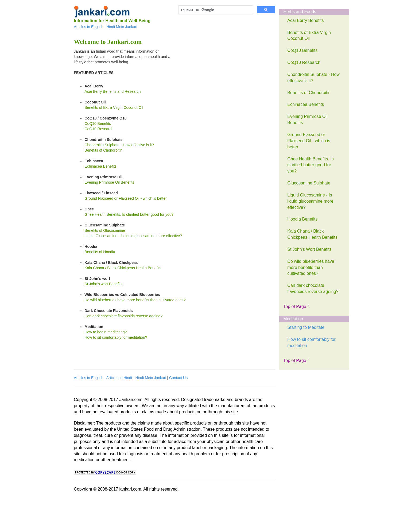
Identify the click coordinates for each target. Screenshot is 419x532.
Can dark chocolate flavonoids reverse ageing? (123, 316)
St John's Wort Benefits (309, 249)
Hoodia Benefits (302, 219)
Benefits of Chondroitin (103, 150)
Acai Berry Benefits (305, 20)
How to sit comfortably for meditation (311, 342)
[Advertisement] (219, 82)
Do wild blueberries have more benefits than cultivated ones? (135, 300)
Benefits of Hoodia (100, 252)
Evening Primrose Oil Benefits (109, 182)
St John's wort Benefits (103, 284)
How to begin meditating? (106, 332)
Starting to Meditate (306, 327)
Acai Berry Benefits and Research (112, 91)
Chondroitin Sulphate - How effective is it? (119, 145)
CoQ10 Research (99, 129)
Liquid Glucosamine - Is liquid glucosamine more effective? (133, 236)
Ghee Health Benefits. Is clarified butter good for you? (129, 214)
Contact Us (178, 378)
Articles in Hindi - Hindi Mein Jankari (136, 378)
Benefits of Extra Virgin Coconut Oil (114, 107)
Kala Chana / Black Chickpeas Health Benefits (123, 268)
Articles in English (89, 27)
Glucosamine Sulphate (309, 183)
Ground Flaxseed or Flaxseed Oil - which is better (125, 198)
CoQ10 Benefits (98, 124)
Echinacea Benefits (100, 166)
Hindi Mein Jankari (122, 27)
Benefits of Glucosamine (105, 230)
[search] (215, 10)
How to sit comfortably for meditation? (116, 337)
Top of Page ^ (296, 307)
